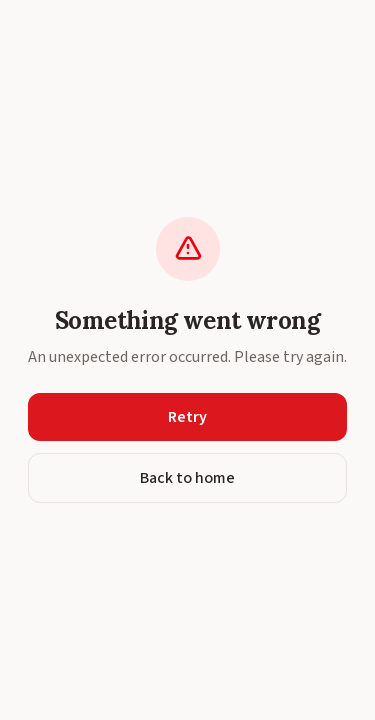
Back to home (187, 478)
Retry (187, 417)
